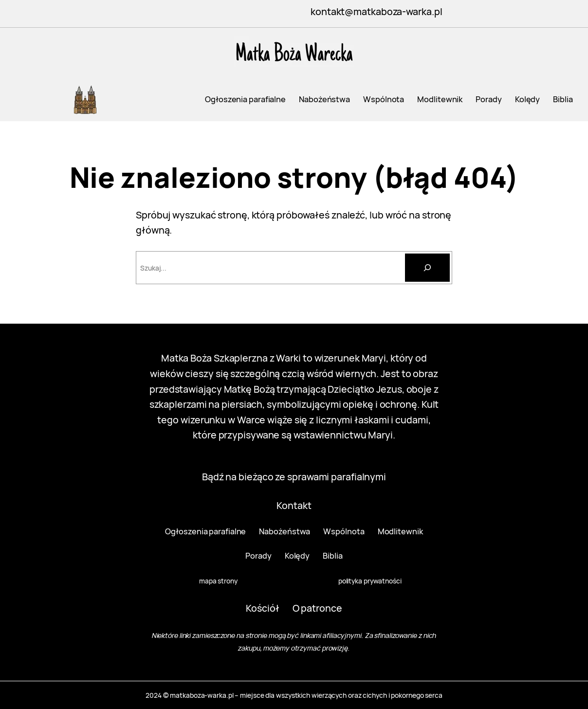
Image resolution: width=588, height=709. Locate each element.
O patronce (317, 608)
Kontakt (294, 505)
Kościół (262, 608)
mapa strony (218, 581)
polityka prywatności (370, 581)
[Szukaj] (427, 268)
